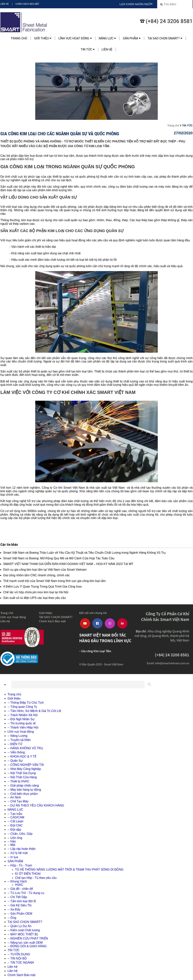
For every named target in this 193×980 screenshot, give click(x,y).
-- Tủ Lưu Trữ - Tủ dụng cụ (26, 893)
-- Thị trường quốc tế (22, 723)
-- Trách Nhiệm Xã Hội (23, 715)
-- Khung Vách (17, 881)
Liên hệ (5, 4)
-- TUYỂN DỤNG (19, 954)
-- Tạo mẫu (15, 814)
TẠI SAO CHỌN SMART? (165, 38)
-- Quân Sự (15, 761)
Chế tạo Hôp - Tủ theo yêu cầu (36, 878)
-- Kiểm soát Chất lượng (24, 930)
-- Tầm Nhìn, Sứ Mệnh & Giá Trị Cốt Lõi (34, 711)
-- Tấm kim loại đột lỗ (22, 901)
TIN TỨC (88, 49)
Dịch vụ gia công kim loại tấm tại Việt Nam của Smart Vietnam (45, 570)
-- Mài (11, 845)
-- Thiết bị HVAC (18, 781)
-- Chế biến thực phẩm (23, 794)
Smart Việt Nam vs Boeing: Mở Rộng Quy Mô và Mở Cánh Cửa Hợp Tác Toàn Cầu (59, 558)
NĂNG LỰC (107, 38)
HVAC (19, 885)
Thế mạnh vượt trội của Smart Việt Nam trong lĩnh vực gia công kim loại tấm (54, 581)
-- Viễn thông (16, 752)
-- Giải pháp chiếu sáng (23, 785)
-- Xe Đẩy (14, 909)
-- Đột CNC (15, 825)
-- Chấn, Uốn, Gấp (20, 834)
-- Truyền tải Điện (19, 740)
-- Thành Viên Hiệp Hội (23, 727)
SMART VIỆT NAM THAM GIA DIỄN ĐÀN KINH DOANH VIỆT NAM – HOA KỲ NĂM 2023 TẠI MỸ (68, 564)
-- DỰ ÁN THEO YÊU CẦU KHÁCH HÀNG (36, 805)
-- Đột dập (14, 830)
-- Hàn (12, 841)
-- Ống (12, 918)
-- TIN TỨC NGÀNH (21, 963)
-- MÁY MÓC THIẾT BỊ (23, 934)
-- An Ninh (14, 797)
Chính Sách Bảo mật (27, 4)
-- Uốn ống (15, 838)
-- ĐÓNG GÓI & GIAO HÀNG (27, 946)
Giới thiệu (43, 38)
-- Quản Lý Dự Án (20, 926)
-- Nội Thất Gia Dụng (22, 773)
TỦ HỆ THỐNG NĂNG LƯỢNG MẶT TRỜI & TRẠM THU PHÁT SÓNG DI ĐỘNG (69, 870)
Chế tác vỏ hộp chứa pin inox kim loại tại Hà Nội (36, 592)
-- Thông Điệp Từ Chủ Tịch (26, 703)
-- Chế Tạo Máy (18, 801)
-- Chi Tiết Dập (17, 897)
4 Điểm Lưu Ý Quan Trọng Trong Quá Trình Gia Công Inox (43, 587)
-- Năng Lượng (18, 736)
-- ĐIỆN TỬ (15, 744)
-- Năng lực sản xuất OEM (25, 943)
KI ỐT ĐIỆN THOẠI (28, 874)
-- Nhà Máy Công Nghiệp (24, 769)
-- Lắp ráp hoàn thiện (22, 849)
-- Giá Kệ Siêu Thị (20, 905)
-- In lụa (13, 857)
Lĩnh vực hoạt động (75, 38)
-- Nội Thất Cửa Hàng (22, 777)
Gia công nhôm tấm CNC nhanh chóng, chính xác (36, 575)
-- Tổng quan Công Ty (22, 707)
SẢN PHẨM (132, 38)
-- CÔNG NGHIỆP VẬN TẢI (26, 765)
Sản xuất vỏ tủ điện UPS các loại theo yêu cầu (34, 598)
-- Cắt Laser (16, 821)
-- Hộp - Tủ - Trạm (20, 865)
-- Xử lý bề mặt (18, 853)
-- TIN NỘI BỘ (17, 958)
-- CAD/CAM (16, 817)
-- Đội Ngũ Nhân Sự (21, 719)
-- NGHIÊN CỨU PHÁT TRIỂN (28, 938)
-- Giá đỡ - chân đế (20, 889)
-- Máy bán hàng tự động (24, 790)
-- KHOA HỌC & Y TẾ (22, 756)
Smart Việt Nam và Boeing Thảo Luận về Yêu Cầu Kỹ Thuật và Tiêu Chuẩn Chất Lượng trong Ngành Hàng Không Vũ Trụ (84, 553)
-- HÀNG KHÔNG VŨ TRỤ (25, 748)
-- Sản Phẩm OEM (20, 914)
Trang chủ (19, 38)
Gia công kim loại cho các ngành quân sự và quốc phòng (60, 134)
